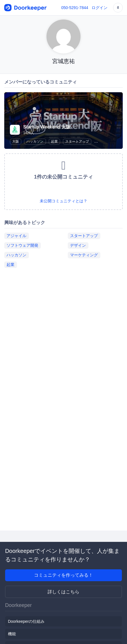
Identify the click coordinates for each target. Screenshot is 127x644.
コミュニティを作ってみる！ (63, 575)
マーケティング (84, 255)
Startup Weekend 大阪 (47, 127)
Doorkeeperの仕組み (26, 621)
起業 (54, 141)
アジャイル (16, 236)
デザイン (78, 245)
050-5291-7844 (75, 8)
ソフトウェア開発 (22, 245)
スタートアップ (77, 141)
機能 (12, 634)
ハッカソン (35, 141)
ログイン (100, 8)
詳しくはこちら (63, 592)
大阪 (16, 141)
